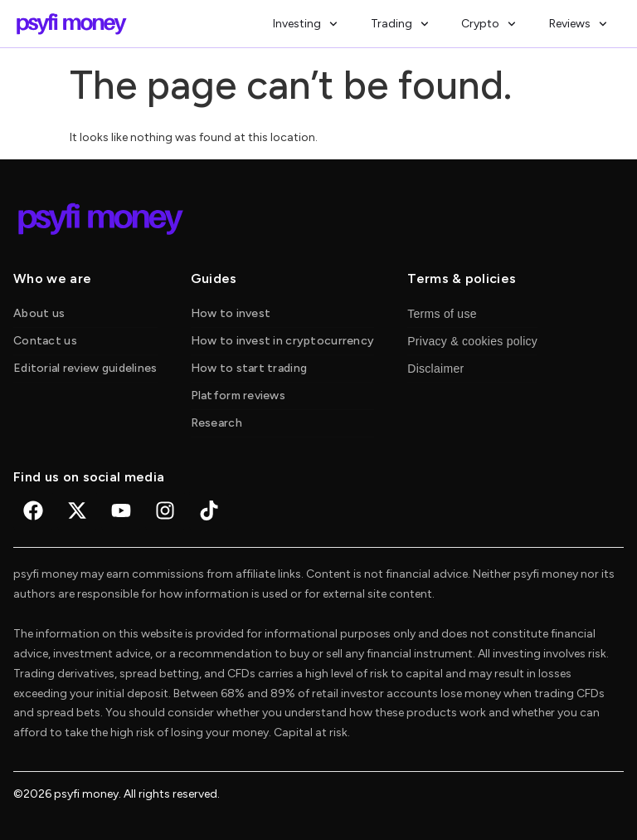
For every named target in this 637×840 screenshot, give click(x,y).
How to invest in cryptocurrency (283, 341)
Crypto (489, 24)
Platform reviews (238, 396)
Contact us (45, 341)
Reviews (578, 24)
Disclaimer (435, 369)
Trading (400, 24)
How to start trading (249, 368)
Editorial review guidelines (85, 368)
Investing (305, 24)
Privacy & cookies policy (472, 341)
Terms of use (442, 314)
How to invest (231, 313)
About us (39, 313)
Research (216, 423)
